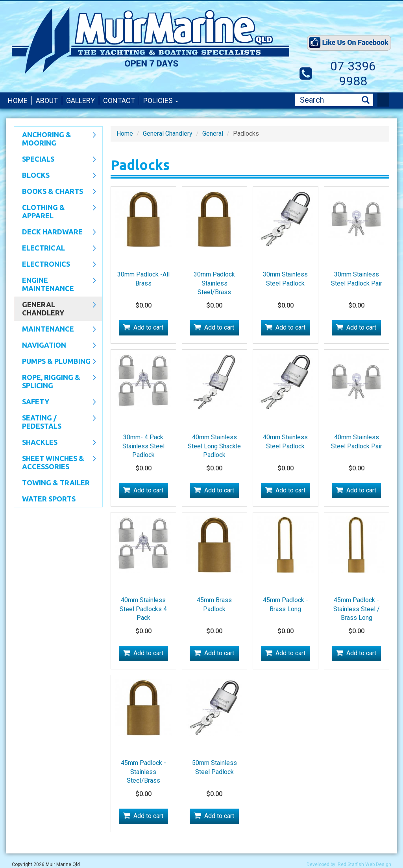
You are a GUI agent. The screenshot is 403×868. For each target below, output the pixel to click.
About (47, 100)
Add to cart (148, 327)
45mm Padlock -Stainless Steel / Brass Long (357, 609)
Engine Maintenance (55, 284)
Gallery (80, 100)
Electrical (55, 249)
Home (18, 100)
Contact (119, 100)
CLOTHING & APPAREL (55, 211)
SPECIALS (55, 160)
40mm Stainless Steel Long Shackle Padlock (214, 446)
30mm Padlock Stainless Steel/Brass (214, 283)
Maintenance (55, 330)
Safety (55, 402)
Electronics (55, 265)
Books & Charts (55, 192)
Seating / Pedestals (55, 422)
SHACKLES (55, 443)
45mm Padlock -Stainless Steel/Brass (143, 772)
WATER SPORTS (49, 499)
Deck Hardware (55, 232)
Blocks (55, 176)
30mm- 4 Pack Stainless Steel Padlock (143, 446)
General (213, 134)
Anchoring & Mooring (55, 139)
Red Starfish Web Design (364, 864)
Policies (161, 100)
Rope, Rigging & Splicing (55, 381)
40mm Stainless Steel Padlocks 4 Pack (143, 609)
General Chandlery (55, 309)
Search (366, 100)
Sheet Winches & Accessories (55, 462)
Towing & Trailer (56, 483)
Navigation (55, 346)
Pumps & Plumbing (55, 362)
